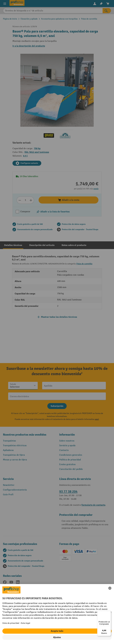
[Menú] (109, 613)
